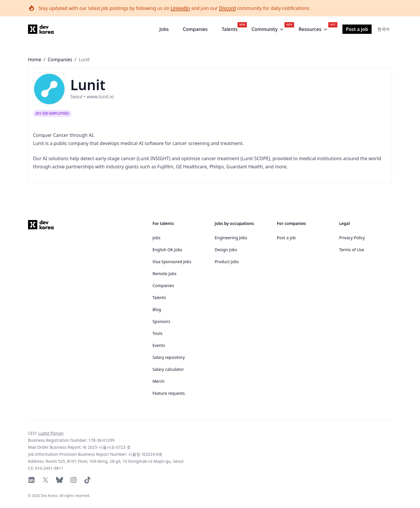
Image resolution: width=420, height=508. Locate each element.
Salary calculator (168, 369)
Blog (157, 309)
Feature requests (169, 393)
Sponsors (161, 321)
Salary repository (169, 357)
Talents (230, 29)
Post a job (357, 29)
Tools (157, 333)
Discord (228, 8)
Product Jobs (227, 262)
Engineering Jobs (231, 238)
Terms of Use (352, 250)
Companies (195, 29)
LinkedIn (180, 8)
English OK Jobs (167, 250)
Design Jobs (226, 250)
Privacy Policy (352, 238)
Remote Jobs (164, 274)
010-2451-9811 (49, 468)
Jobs (164, 29)
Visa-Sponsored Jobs (172, 262)
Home (35, 60)
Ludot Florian (51, 433)
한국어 (384, 29)
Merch (159, 381)
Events (159, 345)
